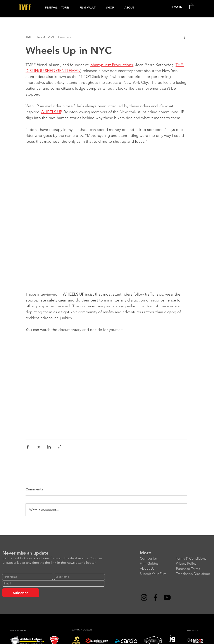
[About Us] (158, 568)
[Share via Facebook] (28, 447)
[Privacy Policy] (194, 563)
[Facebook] (156, 597)
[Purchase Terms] (194, 569)
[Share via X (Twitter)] (38, 447)
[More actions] (185, 37)
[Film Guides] (158, 563)
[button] (59, 7)
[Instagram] (144, 597)
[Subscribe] (21, 593)
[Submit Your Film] (158, 574)
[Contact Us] (158, 558)
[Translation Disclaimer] (194, 574)
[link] (192, 6)
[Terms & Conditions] (194, 558)
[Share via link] (60, 447)
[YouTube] (167, 597)
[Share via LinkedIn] (49, 447)
